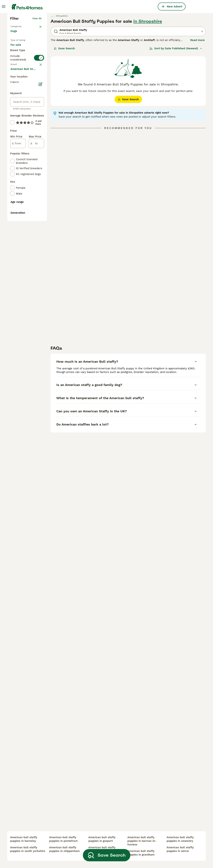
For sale (19, 102)
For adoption (22, 111)
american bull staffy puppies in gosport (102, 839)
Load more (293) (24, 223)
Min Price (16, 291)
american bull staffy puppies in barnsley (24, 839)
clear (39, 142)
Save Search (64, 102)
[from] (18, 298)
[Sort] (176, 102)
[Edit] (40, 238)
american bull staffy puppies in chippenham (64, 849)
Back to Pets (17, 79)
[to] (36, 298)
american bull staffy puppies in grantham (141, 853)
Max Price (35, 291)
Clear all (37, 72)
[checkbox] (12, 160)
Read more (197, 94)
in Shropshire (148, 75)
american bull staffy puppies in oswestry (180, 839)
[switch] (27, 134)
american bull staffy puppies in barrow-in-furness (142, 841)
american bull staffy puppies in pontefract (63, 839)
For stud (19, 120)
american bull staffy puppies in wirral (180, 849)
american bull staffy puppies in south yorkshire (28, 849)
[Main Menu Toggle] (4, 7)
